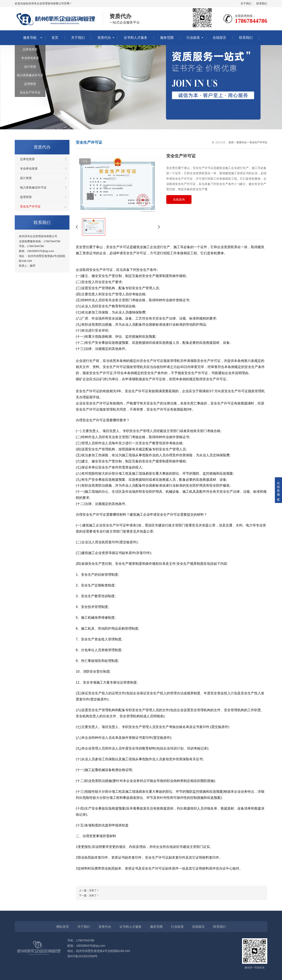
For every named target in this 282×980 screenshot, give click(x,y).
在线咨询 (179, 199)
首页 (55, 38)
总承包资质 (30, 49)
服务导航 (30, 38)
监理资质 (30, 84)
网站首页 (63, 927)
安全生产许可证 (30, 92)
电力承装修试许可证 (30, 75)
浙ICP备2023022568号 (82, 956)
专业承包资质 (30, 58)
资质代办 (104, 38)
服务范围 (167, 38)
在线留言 (219, 38)
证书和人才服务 (136, 38)
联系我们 (262, 3)
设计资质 (30, 67)
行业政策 (193, 38)
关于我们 (246, 3)
